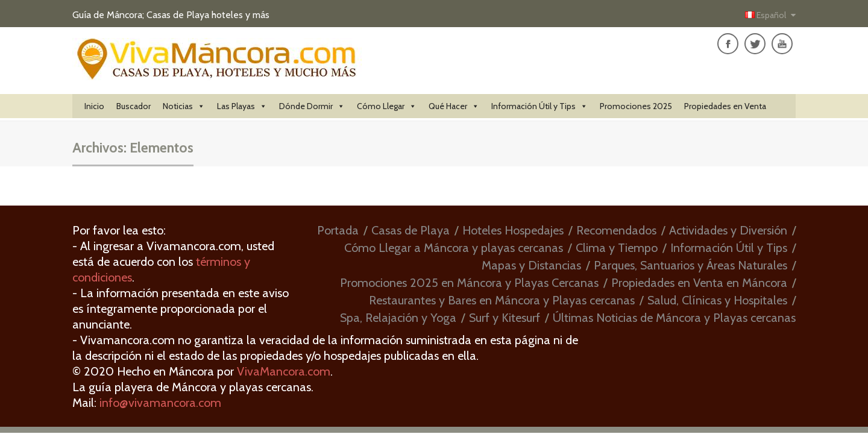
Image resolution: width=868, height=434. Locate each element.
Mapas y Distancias (531, 265)
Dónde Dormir (312, 106)
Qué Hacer (454, 106)
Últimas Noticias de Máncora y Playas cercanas (674, 318)
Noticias (184, 106)
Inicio (94, 106)
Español (766, 15)
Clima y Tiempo (617, 248)
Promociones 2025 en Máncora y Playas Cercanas (469, 283)
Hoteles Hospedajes (513, 230)
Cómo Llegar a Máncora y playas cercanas (454, 248)
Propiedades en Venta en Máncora (699, 283)
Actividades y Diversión (728, 230)
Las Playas (242, 106)
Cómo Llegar (387, 106)
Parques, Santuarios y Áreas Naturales (690, 265)
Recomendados (616, 230)
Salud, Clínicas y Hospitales (717, 300)
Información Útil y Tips (539, 106)
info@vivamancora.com (160, 403)
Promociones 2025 (636, 106)
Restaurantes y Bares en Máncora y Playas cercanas (502, 300)
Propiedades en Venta (725, 106)
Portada (338, 230)
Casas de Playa (410, 230)
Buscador (134, 106)
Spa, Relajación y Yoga (398, 318)
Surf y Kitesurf (505, 318)
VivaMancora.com (284, 371)
